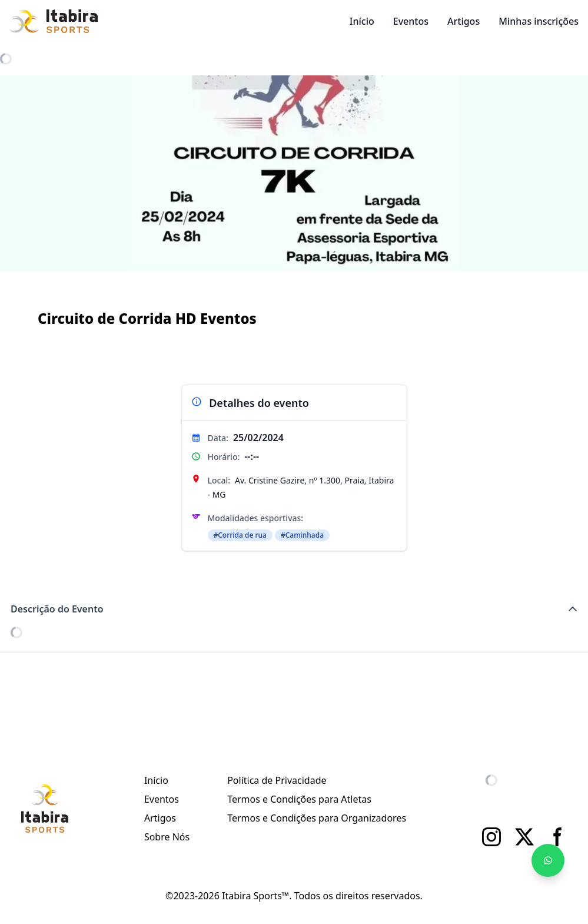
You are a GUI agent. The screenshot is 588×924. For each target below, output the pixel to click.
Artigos (464, 21)
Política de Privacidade (277, 780)
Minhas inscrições (539, 21)
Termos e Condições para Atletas (299, 799)
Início (362, 21)
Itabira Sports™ (255, 896)
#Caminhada (302, 535)
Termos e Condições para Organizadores (317, 818)
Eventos (411, 21)
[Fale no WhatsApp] (548, 860)
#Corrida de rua (240, 535)
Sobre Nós (167, 837)
